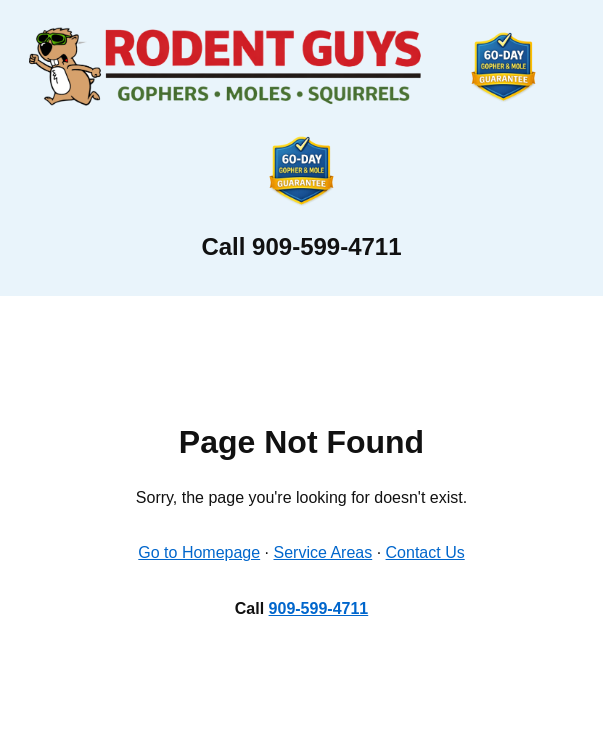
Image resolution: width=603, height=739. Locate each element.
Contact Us (425, 552)
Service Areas (323, 552)
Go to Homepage (199, 552)
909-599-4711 (319, 608)
